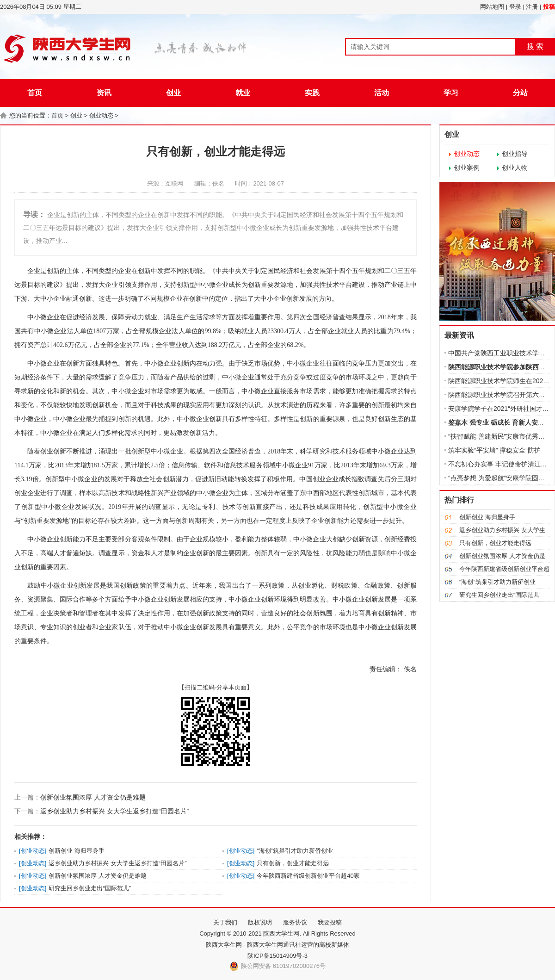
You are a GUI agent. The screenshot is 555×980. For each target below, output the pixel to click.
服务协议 (295, 922)
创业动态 (101, 115)
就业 (243, 93)
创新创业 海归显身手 (77, 851)
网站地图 (492, 7)
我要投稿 (330, 922)
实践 (312, 93)
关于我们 (225, 922)
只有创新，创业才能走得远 (293, 863)
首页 (35, 93)
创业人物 (515, 167)
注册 (532, 7)
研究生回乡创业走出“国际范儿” (90, 888)
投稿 (549, 7)
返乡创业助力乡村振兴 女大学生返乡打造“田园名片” (114, 811)
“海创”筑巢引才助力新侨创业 (295, 851)
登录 (515, 7)
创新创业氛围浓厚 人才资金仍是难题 (93, 797)
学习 (451, 93)
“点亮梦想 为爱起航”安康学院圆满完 (500, 478)
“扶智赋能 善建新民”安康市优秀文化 (500, 436)
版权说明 (260, 922)
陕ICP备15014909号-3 (277, 956)
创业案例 (467, 167)
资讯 (104, 93)
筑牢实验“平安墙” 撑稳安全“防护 (494, 450)
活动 (382, 93)
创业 (173, 93)
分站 (520, 93)
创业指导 (515, 154)
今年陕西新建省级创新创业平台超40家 (308, 876)
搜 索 (535, 47)
